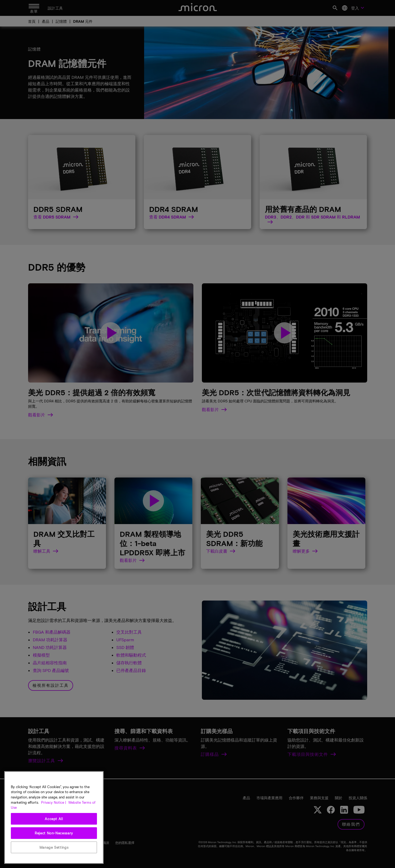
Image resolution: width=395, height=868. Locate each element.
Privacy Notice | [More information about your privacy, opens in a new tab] (54, 802)
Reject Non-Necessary (54, 833)
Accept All (54, 819)
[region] (54, 817)
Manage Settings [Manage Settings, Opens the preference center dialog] (54, 847)
